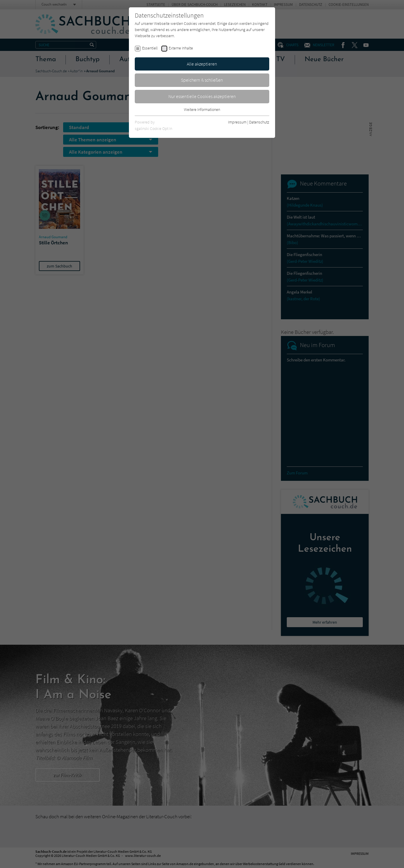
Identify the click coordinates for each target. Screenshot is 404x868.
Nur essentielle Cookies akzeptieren (202, 96)
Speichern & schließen (202, 80)
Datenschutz (259, 122)
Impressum (237, 122)
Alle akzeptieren (202, 64)
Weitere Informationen (202, 109)
